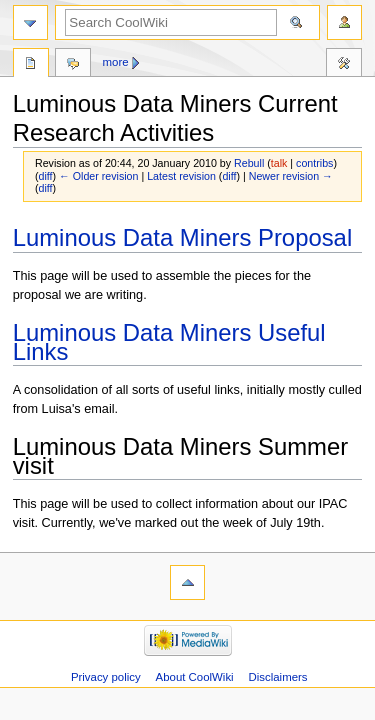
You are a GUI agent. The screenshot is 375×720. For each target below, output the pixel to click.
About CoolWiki (195, 677)
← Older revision (98, 176)
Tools (344, 65)
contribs (314, 163)
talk (279, 163)
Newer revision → (291, 176)
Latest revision (181, 176)
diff (46, 176)
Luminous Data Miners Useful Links (169, 342)
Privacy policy (106, 677)
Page (31, 65)
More (116, 62)
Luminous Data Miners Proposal (183, 237)
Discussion (73, 65)
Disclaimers (278, 677)
